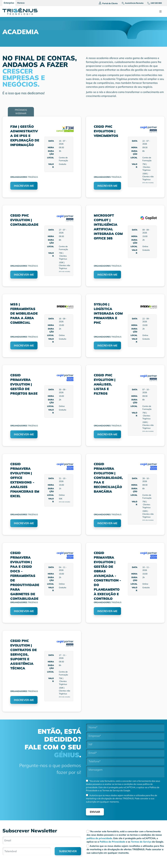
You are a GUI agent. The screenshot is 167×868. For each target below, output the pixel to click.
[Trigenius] (20, 11)
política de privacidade (99, 838)
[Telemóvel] (27, 851)
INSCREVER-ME (24, 186)
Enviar (95, 812)
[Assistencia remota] (131, 3)
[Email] (42, 840)
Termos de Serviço (111, 790)
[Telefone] (153, 3)
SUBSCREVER (68, 851)
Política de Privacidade (112, 842)
